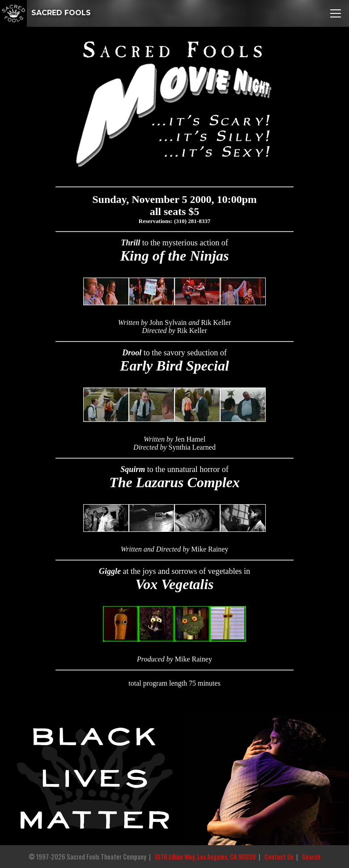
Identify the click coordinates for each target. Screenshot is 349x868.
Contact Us (279, 857)
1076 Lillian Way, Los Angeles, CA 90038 (205, 857)
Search (311, 857)
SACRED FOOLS (45, 13)
